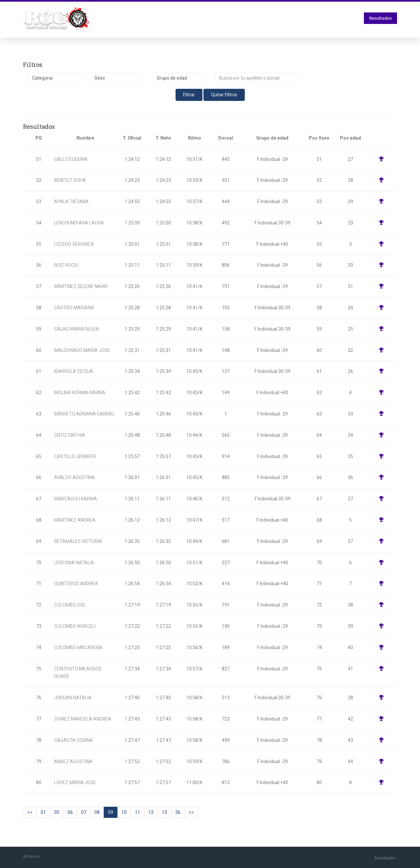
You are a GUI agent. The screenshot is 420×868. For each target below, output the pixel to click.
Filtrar (189, 95)
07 (84, 812)
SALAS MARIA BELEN (76, 329)
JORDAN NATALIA (73, 698)
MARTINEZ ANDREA (75, 520)
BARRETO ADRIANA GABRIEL (84, 414)
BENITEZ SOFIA (70, 180)
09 (111, 812)
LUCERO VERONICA (74, 244)
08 (97, 812)
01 (43, 812)
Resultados (380, 18)
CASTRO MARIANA (74, 308)
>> (191, 812)
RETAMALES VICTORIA (78, 541)
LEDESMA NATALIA (74, 563)
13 (164, 812)
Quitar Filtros (224, 95)
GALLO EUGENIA (71, 159)
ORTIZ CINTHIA (70, 435)
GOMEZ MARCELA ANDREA (83, 719)
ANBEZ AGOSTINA (73, 762)
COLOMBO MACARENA (78, 647)
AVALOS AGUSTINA (74, 477)
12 (151, 812)
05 (57, 812)
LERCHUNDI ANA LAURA (79, 223)
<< (30, 812)
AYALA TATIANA (71, 202)
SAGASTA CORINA (73, 740)
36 (178, 812)
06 (70, 812)
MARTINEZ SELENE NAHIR (81, 286)
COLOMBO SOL (70, 605)
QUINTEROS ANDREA (76, 584)
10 (124, 812)
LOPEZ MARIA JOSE (75, 782)
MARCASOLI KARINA (76, 499)
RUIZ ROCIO (66, 265)
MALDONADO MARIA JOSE (82, 350)
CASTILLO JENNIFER (75, 456)
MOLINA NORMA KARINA (80, 393)
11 (137, 812)
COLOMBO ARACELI (75, 626)
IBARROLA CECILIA (74, 371)
